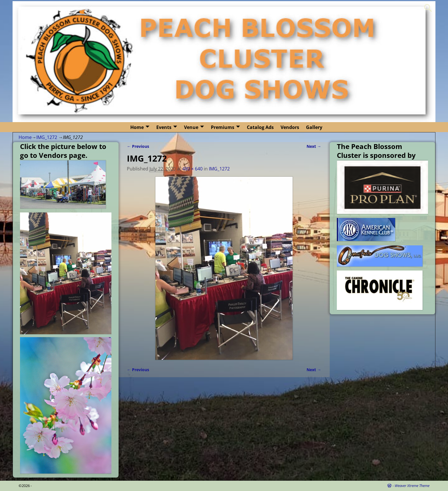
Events (164, 127)
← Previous (138, 146)
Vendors (290, 127)
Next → (314, 146)
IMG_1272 (47, 137)
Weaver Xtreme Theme (412, 486)
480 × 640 (192, 169)
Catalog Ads (260, 127)
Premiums (223, 127)
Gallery (314, 127)
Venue (191, 127)
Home (137, 127)
